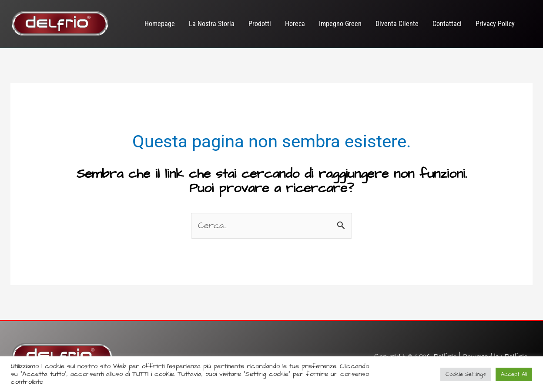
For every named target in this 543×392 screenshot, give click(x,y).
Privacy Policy (495, 24)
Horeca (295, 24)
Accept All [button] (514, 374)
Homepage (160, 24)
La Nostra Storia (212, 24)
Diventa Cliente (397, 24)
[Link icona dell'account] (531, 24)
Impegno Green (340, 24)
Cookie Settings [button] (466, 374)
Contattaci (447, 24)
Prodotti (260, 24)
